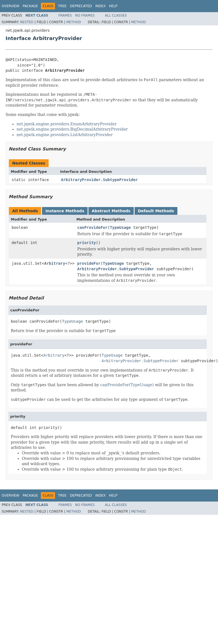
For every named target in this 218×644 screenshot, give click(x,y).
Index (101, 6)
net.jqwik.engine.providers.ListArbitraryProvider (65, 135)
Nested (27, 22)
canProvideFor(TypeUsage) (127, 385)
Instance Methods (65, 211)
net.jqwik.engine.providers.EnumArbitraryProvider (67, 124)
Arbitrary (55, 263)
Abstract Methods (111, 211)
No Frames (85, 15)
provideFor (89, 263)
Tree (62, 6)
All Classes (116, 15)
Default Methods (156, 211)
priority (87, 243)
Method (74, 22)
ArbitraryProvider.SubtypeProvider (99, 180)
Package (30, 6)
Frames (65, 15)
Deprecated (81, 6)
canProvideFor (93, 227)
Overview (10, 6)
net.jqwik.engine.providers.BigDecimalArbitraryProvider (72, 129)
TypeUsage (120, 227)
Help (113, 6)
